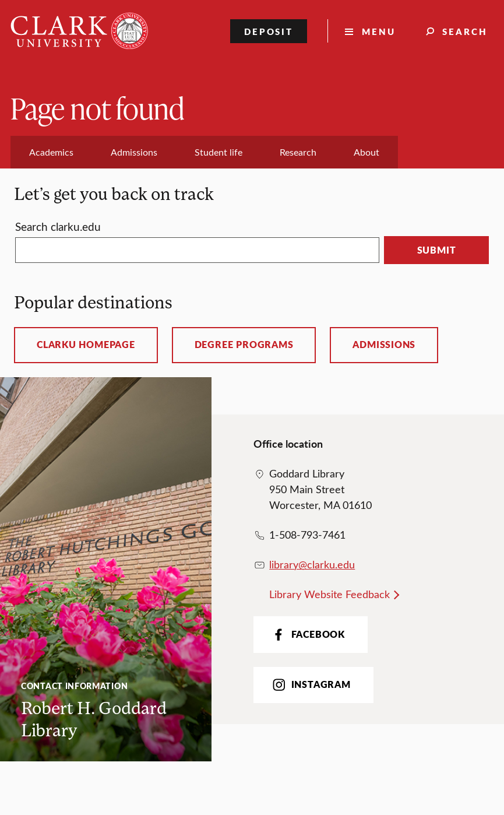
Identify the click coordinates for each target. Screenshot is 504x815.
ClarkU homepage (86, 345)
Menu (379, 31)
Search (465, 31)
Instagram (310, 685)
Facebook (307, 635)
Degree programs (244, 345)
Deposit (269, 31)
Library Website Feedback (329, 594)
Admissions (384, 345)
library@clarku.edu (312, 564)
